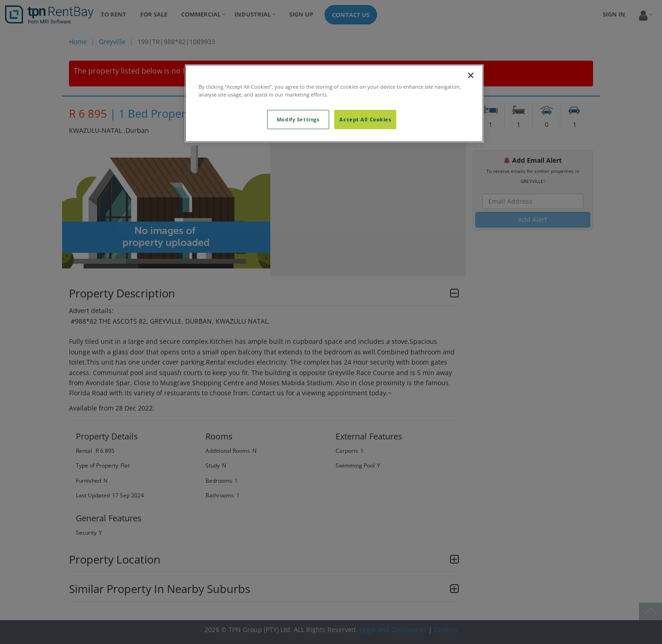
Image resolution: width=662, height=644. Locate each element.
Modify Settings (298, 119)
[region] (334, 103)
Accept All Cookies (365, 119)
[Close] (471, 75)
